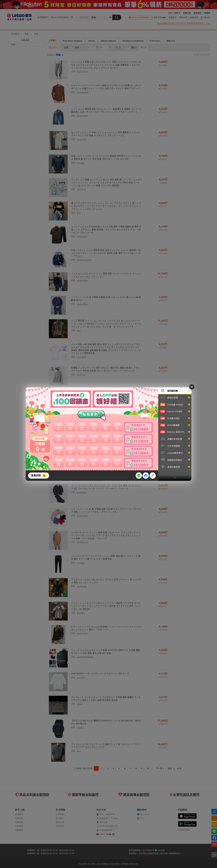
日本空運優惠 (175, 446)
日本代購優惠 (175, 425)
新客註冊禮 (175, 397)
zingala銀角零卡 (175, 453)
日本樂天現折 (175, 418)
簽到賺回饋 (175, 390)
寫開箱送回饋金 (175, 460)
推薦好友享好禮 (175, 439)
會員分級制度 (175, 467)
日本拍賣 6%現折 (175, 405)
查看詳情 (36, 475)
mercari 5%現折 (175, 411)
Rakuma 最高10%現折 (175, 432)
